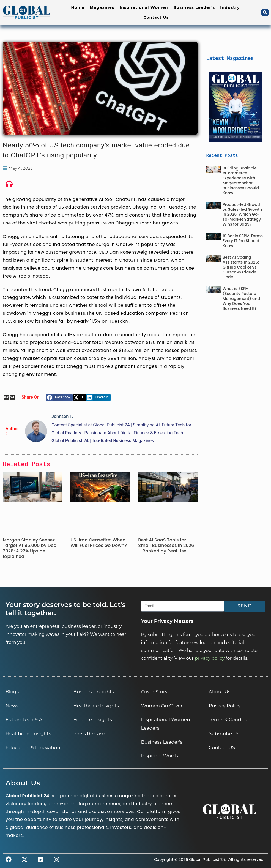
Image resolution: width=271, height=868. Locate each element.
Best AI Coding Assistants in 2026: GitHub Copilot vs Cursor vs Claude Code (241, 267)
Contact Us (156, 17)
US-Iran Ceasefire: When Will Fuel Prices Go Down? (99, 543)
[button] (265, 12)
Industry (230, 7)
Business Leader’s (194, 7)
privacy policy (210, 658)
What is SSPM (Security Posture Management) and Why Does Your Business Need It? (241, 299)
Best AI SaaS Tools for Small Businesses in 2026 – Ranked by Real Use (166, 545)
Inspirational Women (144, 7)
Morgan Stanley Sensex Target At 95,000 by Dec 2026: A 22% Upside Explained (29, 548)
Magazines (102, 7)
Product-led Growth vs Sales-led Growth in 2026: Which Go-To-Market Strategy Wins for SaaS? (242, 214)
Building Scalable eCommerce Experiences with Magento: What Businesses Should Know (241, 180)
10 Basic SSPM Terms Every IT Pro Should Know (243, 241)
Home (78, 7)
